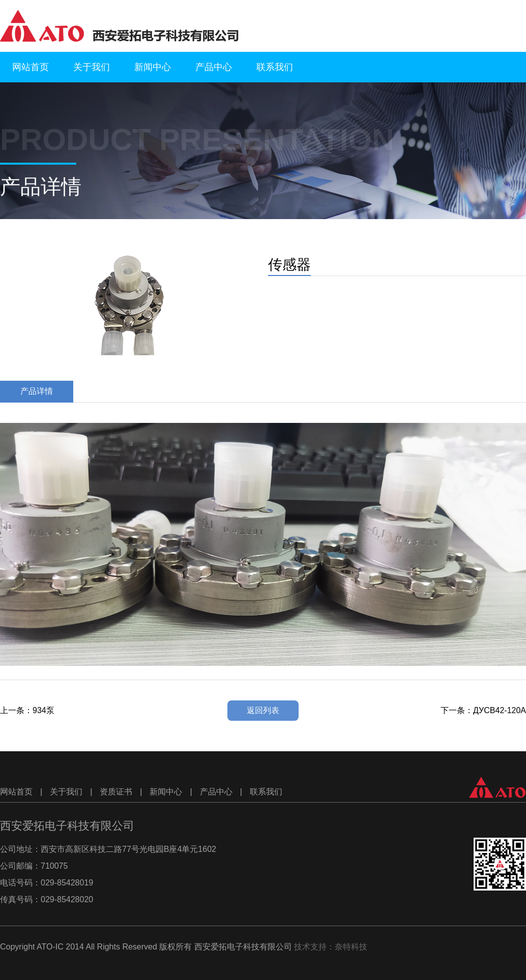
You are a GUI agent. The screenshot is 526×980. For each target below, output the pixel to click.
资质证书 (116, 792)
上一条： (27, 710)
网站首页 (31, 67)
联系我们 (275, 67)
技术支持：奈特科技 (331, 947)
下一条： (483, 710)
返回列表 (263, 710)
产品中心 (214, 67)
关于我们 (92, 67)
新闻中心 (153, 67)
